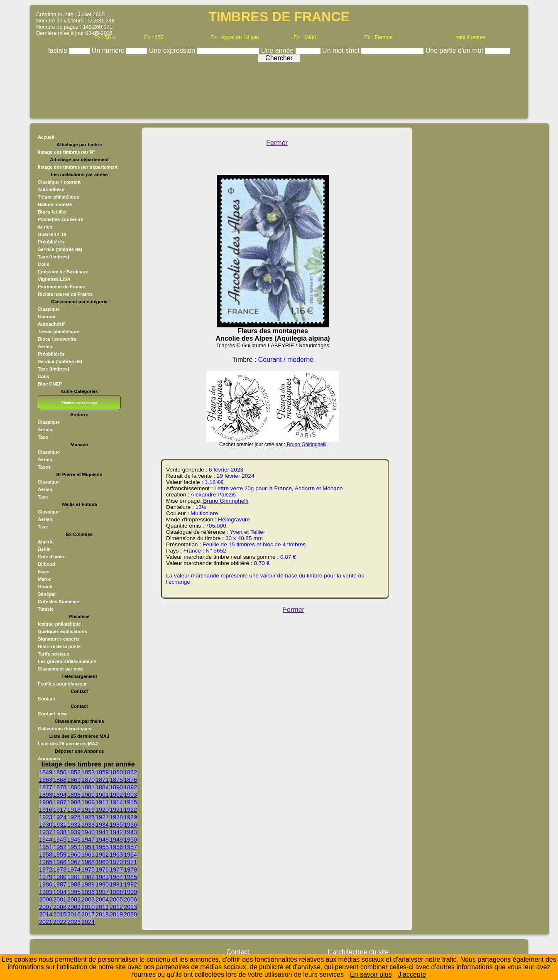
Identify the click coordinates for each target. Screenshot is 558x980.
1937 (46, 832)
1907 (60, 802)
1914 (116, 802)
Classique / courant (59, 182)
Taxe (43, 437)
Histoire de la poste (59, 646)
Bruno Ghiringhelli (306, 445)
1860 (116, 772)
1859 (102, 772)
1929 (130, 817)
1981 (74, 877)
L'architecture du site (358, 952)
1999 (130, 892)
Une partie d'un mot (455, 50)
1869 (74, 780)
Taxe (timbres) (54, 257)
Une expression (173, 50)
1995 (74, 892)
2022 (60, 922)
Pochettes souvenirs (60, 219)
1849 (46, 772)
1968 (88, 862)
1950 (130, 840)
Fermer (277, 143)
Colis (43, 264)
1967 (74, 862)
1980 (60, 877)
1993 (46, 892)
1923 (46, 817)
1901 (102, 795)
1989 (88, 884)
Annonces (49, 759)
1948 (102, 840)
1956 (116, 847)
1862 (130, 772)
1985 (130, 877)
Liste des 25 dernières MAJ (68, 744)
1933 (88, 825)
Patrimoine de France (61, 287)
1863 (46, 780)
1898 (74, 795)
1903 (130, 795)
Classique (49, 309)
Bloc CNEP (50, 384)
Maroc (45, 579)
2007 (46, 907)
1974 (74, 869)
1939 (74, 832)
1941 (102, 832)
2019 (116, 914)
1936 (130, 825)
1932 (74, 825)
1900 (88, 795)
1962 (102, 855)
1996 (88, 892)
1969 (102, 862)
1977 (116, 869)
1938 (60, 832)
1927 (102, 817)
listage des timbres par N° (66, 152)
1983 (102, 877)
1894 (60, 795)
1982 (88, 877)
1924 (60, 817)
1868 (60, 780)
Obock (45, 587)
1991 (116, 884)
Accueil (46, 137)
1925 (74, 817)
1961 (88, 855)
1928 (116, 817)
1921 (116, 810)
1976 (102, 869)
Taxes (44, 467)
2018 (102, 914)
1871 (102, 780)
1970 (116, 862)
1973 (60, 869)
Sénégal (47, 594)
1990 (102, 884)
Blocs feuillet (52, 212)
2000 (46, 899)
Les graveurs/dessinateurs (67, 661)
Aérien (45, 227)
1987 (60, 884)
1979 (46, 877)
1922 (130, 810)
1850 (60, 772)
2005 (116, 899)
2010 (88, 907)
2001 (60, 899)
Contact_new (52, 714)
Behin (44, 549)
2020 (130, 914)
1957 (130, 847)
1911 (102, 802)
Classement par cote (60, 669)
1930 (46, 825)
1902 (116, 795)
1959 (60, 855)
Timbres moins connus (79, 403)
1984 (116, 877)
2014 (46, 914)
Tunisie (46, 609)
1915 (130, 802)
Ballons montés (55, 204)
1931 (60, 825)
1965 (46, 862)
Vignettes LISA (54, 279)
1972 (46, 869)
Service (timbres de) (60, 249)
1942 (116, 832)
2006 (130, 899)
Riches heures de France (65, 294)
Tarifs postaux (54, 654)
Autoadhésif (51, 189)
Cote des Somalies (58, 602)
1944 (46, 840)
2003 (88, 899)
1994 (60, 892)
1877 (46, 787)
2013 (130, 907)
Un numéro (109, 50)
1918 (74, 810)
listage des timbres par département (78, 167)
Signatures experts (59, 639)
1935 (116, 825)
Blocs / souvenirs (57, 339)
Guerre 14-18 (52, 234)
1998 (116, 892)
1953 (74, 847)
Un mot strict (342, 50)
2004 (102, 899)
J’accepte (412, 974)
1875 (116, 780)
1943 (130, 832)
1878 (60, 787)
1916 (46, 810)
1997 (102, 892)
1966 (60, 862)
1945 (60, 840)
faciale (59, 50)
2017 (88, 914)
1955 (102, 847)
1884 (102, 787)
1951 (46, 847)
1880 (74, 787)
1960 (74, 855)
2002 (74, 899)
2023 (74, 922)
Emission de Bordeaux (63, 272)
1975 (88, 869)
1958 (46, 855)
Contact (46, 699)
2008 (60, 907)
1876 (130, 780)
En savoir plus (371, 974)
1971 (130, 862)
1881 (88, 787)
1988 (74, 884)
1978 (130, 869)
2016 (74, 914)
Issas (44, 572)
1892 (130, 787)
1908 (74, 802)
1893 (46, 795)
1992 (130, 884)
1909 (88, 802)
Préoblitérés (51, 242)
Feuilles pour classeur (62, 684)
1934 (102, 825)
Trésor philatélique (58, 197)
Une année (278, 50)
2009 (74, 907)
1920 (102, 810)
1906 (46, 802)
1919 (88, 810)
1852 (74, 772)
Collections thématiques (65, 729)
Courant (47, 317)
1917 (60, 810)
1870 (88, 780)
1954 (88, 847)
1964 (130, 855)
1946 (74, 840)
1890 (116, 787)
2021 (46, 922)
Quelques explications (62, 631)
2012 (116, 907)
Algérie (46, 542)
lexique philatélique (59, 624)
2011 (102, 907)
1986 (46, 884)
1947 (88, 840)
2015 (60, 914)
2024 (88, 922)
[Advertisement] (279, 88)
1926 (88, 817)
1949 (116, 840)
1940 (88, 832)
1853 (88, 772)
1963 (116, 855)
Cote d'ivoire (52, 557)
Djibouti (46, 564)
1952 (60, 847)
